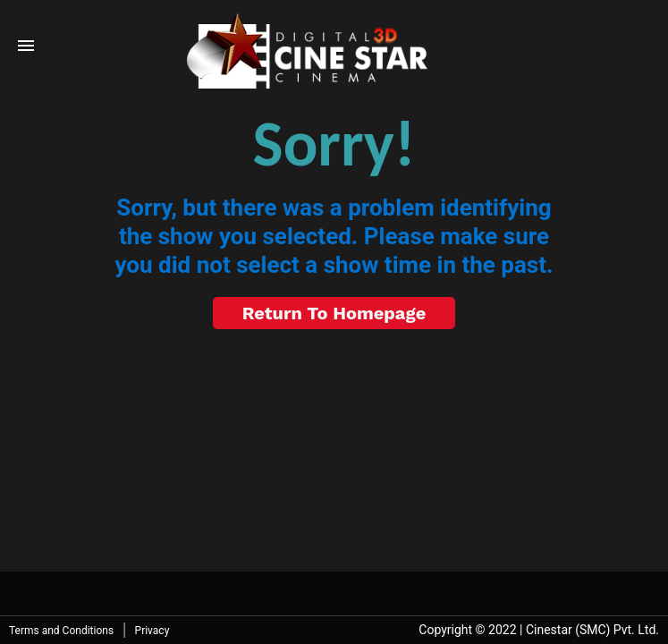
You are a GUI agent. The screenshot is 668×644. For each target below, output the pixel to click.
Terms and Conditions (61, 631)
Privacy (152, 631)
